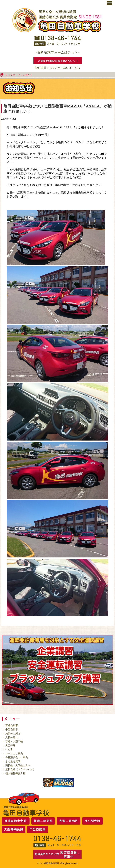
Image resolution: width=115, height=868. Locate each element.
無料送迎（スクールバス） (20, 769)
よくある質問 (13, 762)
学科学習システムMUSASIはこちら (57, 68)
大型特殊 (10, 745)
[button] (111, 3)
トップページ (13, 75)
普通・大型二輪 (14, 742)
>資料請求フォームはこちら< (58, 52)
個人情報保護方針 (15, 774)
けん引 (9, 749)
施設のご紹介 (13, 733)
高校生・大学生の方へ (18, 765)
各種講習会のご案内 (17, 757)
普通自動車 (12, 725)
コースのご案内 (14, 753)
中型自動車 (12, 730)
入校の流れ (12, 737)
